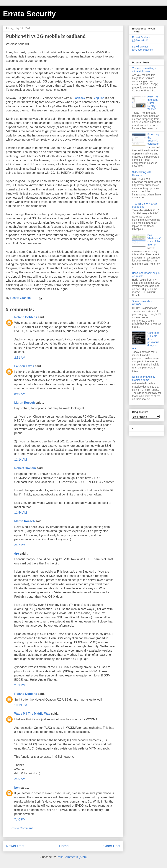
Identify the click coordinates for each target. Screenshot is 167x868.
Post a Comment (22, 828)
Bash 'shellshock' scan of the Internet (154, 240)
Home (64, 846)
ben (17, 788)
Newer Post (15, 846)
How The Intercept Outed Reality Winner (153, 103)
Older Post (112, 846)
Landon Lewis (24, 366)
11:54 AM (21, 513)
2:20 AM (20, 779)
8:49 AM (20, 394)
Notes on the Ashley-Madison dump (144, 378)
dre (17, 554)
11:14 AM (21, 460)
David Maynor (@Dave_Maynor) (142, 48)
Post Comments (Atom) (72, 857)
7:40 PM (20, 820)
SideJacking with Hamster (142, 174)
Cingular (98, 98)
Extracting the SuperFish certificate (153, 139)
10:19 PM (21, 705)
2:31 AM (20, 358)
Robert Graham (25, 468)
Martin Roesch (24, 403)
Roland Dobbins (26, 317)
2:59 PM (20, 685)
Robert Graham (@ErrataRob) (141, 39)
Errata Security (29, 14)
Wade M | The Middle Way (32, 714)
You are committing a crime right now (144, 70)
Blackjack (79, 98)
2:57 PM (20, 545)
